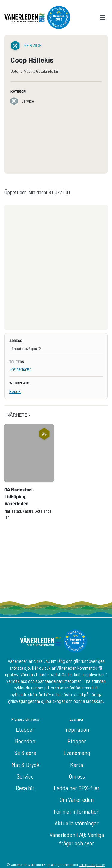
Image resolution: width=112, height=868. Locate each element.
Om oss (77, 776)
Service (25, 776)
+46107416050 (20, 370)
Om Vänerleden (77, 799)
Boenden (25, 741)
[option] (29, 472)
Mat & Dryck (25, 765)
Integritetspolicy (92, 864)
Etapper (25, 729)
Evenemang (77, 753)
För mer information (77, 811)
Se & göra (25, 753)
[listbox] (56, 472)
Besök (15, 391)
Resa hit (25, 788)
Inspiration (77, 729)
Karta (77, 765)
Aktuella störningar (77, 823)
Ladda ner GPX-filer (77, 788)
